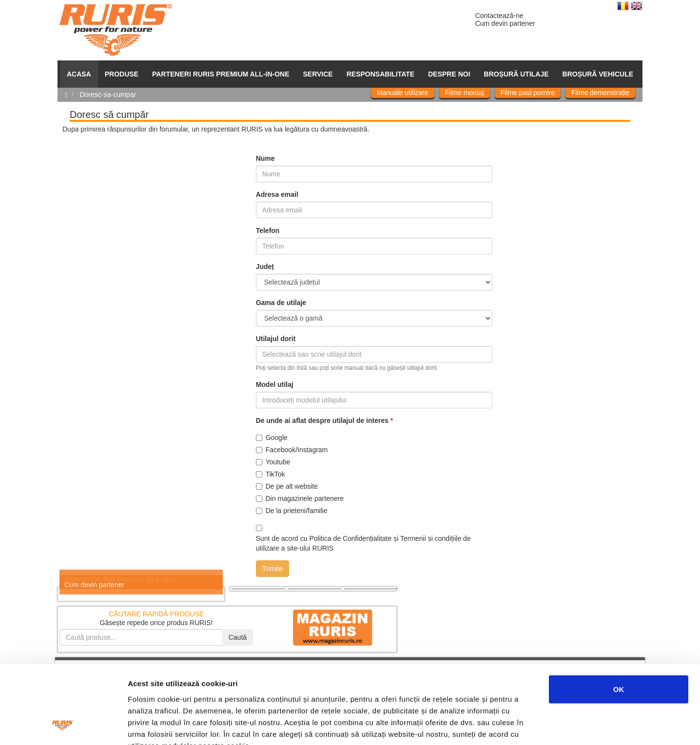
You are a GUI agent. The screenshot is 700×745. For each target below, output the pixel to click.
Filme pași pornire (528, 93)
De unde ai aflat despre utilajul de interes (325, 420)
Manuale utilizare (403, 93)
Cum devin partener (505, 23)
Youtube (273, 462)
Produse (122, 74)
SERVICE (318, 74)
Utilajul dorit (276, 339)
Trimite (272, 569)
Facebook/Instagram (292, 450)
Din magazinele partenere (300, 498)
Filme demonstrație (600, 93)
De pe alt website (287, 486)
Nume (265, 158)
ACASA (79, 74)
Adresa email (277, 194)
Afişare (487, 726)
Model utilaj (275, 384)
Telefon (268, 230)
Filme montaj (465, 93)
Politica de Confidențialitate (350, 538)
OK (619, 618)
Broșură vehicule (598, 74)
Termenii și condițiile (431, 538)
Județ (265, 267)
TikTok (271, 474)
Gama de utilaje (281, 303)
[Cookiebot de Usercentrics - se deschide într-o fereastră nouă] (63, 726)
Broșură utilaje (516, 74)
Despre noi (449, 74)
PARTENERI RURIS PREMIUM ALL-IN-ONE (221, 74)
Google (272, 438)
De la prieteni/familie (292, 511)
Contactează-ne (499, 16)
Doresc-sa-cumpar (108, 95)
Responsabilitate (381, 74)
